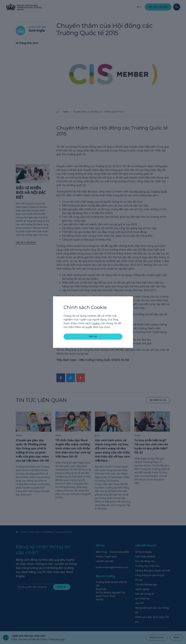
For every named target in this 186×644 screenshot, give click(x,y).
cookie (96, 323)
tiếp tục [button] (93, 337)
